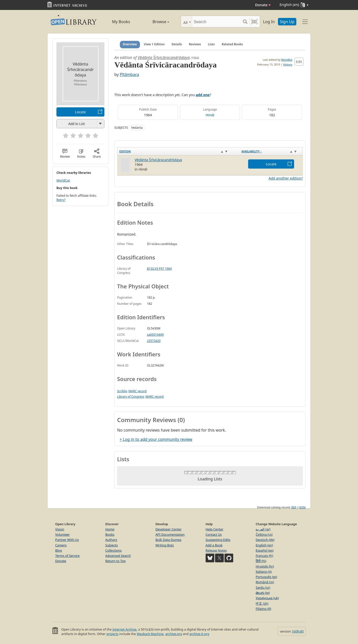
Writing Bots (165, 545)
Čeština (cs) (264, 534)
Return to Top (116, 561)
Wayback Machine (150, 634)
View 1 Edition (154, 44)
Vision (60, 529)
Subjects (112, 545)
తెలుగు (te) (263, 593)
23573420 (154, 341)
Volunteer (63, 534)
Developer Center (168, 529)
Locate (80, 112)
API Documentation (170, 534)
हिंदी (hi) (261, 561)
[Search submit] (245, 22)
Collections (114, 550)
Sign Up (287, 22)
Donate (263, 5)
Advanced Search (118, 556)
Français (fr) (264, 556)
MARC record (137, 391)
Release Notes (216, 550)
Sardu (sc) (263, 587)
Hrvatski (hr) (265, 566)
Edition (125, 151)
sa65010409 (155, 335)
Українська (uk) (267, 598)
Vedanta (137, 128)
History (288, 64)
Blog (59, 550)
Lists (211, 44)
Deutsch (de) (265, 540)
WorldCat (63, 180)
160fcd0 (298, 631)
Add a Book (214, 545)
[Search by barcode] (254, 22)
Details (177, 44)
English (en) (264, 545)
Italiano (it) (264, 572)
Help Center (215, 529)
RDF (294, 507)
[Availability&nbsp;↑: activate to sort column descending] (271, 151)
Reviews (195, 44)
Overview (130, 44)
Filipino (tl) (263, 609)
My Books (121, 22)
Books (110, 534)
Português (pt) (266, 577)
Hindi (210, 115)
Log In (269, 22)
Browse (155, 22)
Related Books (232, 44)
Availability (251, 151)
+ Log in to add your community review (156, 439)
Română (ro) (265, 582)
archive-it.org (199, 634)
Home (110, 529)
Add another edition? (286, 178)
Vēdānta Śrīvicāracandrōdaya (164, 58)
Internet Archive (124, 629)
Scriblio (122, 391)
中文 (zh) (262, 603)
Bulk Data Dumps (168, 540)
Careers (61, 545)
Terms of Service (67, 556)
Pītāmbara (130, 74)
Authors (111, 540)
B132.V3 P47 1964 (159, 269)
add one (203, 95)
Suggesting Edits (218, 540)
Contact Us (214, 534)
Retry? (61, 200)
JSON (302, 507)
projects (112, 634)
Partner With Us (67, 540)
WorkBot (287, 60)
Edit (299, 62)
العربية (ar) (263, 529)
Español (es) (265, 550)
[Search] (216, 22)
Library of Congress (131, 397)
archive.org (174, 634)
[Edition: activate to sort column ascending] (179, 151)
